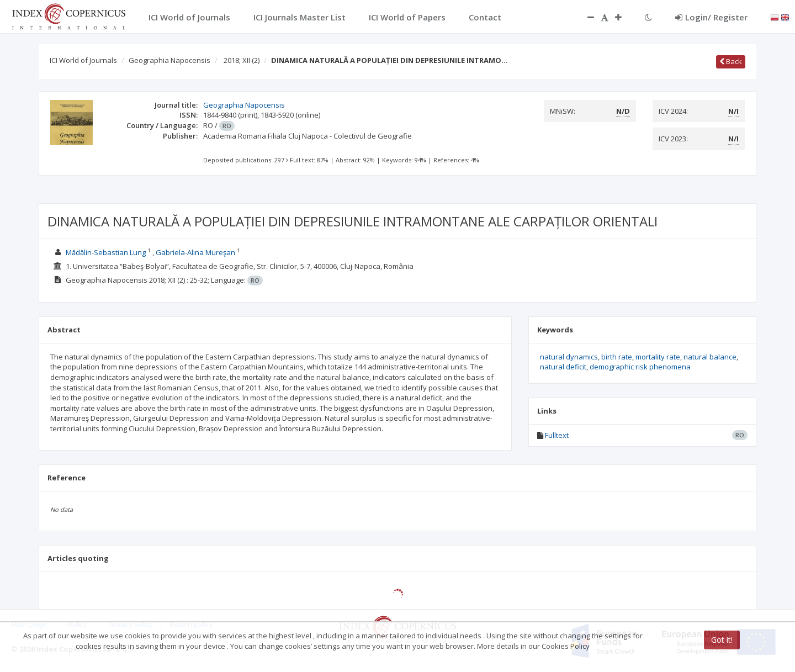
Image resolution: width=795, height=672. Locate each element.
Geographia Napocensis (169, 60)
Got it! (722, 640)
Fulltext (557, 435)
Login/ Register (711, 17)
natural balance (710, 357)
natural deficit (563, 367)
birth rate (617, 357)
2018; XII (242, 60)
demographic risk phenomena (640, 367)
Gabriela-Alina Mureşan (195, 252)
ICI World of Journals (83, 60)
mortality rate (658, 357)
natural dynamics (569, 357)
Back (731, 61)
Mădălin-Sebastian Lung (106, 252)
